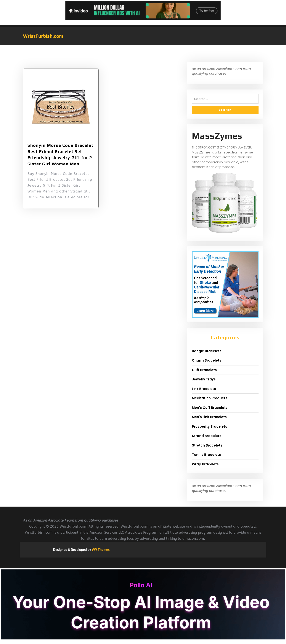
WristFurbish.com (43, 36)
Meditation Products (210, 398)
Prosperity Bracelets (210, 426)
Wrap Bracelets (205, 464)
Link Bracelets (204, 389)
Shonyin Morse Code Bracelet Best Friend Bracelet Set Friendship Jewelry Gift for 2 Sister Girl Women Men (60, 161)
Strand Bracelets (207, 436)
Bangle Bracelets (207, 351)
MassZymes (217, 136)
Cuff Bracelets (204, 370)
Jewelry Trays (204, 379)
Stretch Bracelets (207, 445)
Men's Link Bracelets (209, 417)
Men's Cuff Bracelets (210, 408)
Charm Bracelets (207, 360)
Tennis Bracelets (206, 455)
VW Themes (100, 550)
